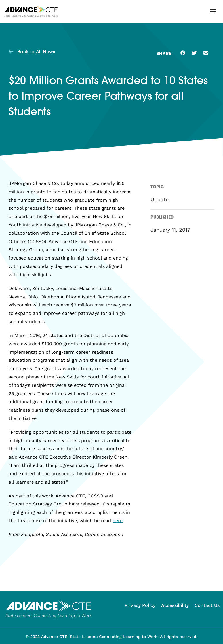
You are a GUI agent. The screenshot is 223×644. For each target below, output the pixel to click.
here (118, 521)
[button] (213, 11)
